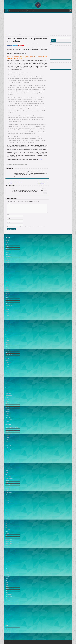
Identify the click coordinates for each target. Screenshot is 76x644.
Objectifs (7, 548)
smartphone (19, 164)
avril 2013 (7, 381)
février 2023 (8, 320)
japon (7, 507)
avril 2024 (7, 291)
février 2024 (8, 295)
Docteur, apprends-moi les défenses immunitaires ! (39, 182)
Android (7, 429)
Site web (8, 223)
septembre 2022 (9, 330)
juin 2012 (7, 401)
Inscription (8, 629)
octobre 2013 (8, 375)
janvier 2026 (8, 248)
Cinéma (29, 11)
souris (7, 578)
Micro (7, 531)
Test (6, 599)
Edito (6, 474)
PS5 (6, 566)
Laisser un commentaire (34, 43)
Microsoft (13, 164)
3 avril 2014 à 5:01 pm (44, 189)
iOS (6, 505)
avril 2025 (7, 267)
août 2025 (7, 259)
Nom (8, 215)
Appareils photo (9, 434)
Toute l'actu (12, 35)
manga (7, 527)
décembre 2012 (8, 389)
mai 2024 (7, 289)
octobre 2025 (8, 255)
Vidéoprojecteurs (9, 615)
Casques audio (8, 452)
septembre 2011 (9, 420)
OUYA (7, 554)
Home (7, 35)
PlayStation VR (8, 562)
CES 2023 (7, 456)
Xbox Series (8, 623)
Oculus (7, 550)
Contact (11, 11)
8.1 (9, 164)
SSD (6, 580)
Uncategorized (8, 611)
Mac (6, 521)
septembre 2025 (9, 257)
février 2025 (8, 271)
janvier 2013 (8, 387)
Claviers (7, 460)
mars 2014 (7, 369)
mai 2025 (7, 265)
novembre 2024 (8, 277)
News (7, 537)
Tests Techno (8, 605)
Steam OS (7, 586)
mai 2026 (7, 240)
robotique (7, 574)
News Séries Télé (9, 540)
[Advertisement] (38, 24)
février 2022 (8, 344)
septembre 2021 (9, 354)
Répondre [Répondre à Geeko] (45, 193)
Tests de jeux (8, 603)
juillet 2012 (7, 399)
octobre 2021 (8, 352)
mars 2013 (7, 383)
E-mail (8, 219)
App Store (7, 431)
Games (15, 11)
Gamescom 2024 (9, 493)
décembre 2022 (8, 324)
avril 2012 (7, 405)
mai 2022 (7, 338)
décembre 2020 (8, 363)
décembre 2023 (8, 299)
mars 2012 (7, 407)
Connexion (8, 631)
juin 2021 (7, 361)
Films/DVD (7, 489)
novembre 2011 (8, 416)
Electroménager (8, 476)
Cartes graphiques (9, 450)
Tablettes (7, 588)
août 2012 (7, 397)
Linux (6, 513)
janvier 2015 (8, 365)
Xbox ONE (7, 621)
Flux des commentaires (10, 635)
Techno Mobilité (8, 595)
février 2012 (8, 410)
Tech (6, 591)
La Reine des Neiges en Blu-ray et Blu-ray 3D (15, 182)
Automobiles (8, 442)
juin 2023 (7, 312)
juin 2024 (7, 287)
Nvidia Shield (8, 546)
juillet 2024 (7, 285)
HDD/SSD (7, 501)
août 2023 (7, 308)
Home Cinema (8, 503)
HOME (6, 11)
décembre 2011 (8, 414)
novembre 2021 (8, 350)
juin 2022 (7, 336)
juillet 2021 (7, 359)
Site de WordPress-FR (9, 637)
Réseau (7, 570)
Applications (8, 436)
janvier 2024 (8, 297)
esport (7, 482)
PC (6, 556)
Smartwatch (8, 576)
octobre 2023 (8, 304)
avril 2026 (7, 242)
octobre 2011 (8, 418)
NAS (6, 535)
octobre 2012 (8, 393)
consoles (7, 466)
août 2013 (7, 377)
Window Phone (25, 43)
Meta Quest (8, 529)
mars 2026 (7, 244)
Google (7, 497)
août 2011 (7, 422)
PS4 (6, 564)
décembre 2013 (8, 371)
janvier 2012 (8, 412)
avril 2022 (7, 340)
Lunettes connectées (9, 519)
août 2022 (7, 332)
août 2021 (7, 357)
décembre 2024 (8, 275)
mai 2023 (7, 314)
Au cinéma (7, 438)
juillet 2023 (7, 310)
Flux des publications (9, 633)
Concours (7, 464)
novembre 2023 (8, 301)
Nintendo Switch (9, 542)
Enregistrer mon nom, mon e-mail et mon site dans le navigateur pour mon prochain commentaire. (26, 227)
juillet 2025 (7, 261)
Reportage (7, 568)
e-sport (7, 470)
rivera (9, 43)
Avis (6, 444)
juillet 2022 (7, 334)
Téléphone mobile (9, 597)
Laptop (7, 511)
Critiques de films (9, 468)
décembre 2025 (8, 251)
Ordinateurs (8, 552)
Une (6, 613)
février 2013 (8, 385)
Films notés (8, 487)
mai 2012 (7, 403)
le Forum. (40, 159)
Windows (25, 164)
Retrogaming (8, 572)
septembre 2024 (9, 281)
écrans (7, 472)
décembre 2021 (8, 348)
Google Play (8, 499)
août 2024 (7, 283)
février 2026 (8, 246)
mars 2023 (7, 318)
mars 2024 (7, 293)
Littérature (24, 11)
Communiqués (8, 462)
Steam (7, 584)
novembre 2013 (8, 373)
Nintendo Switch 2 (9, 544)
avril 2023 (7, 316)
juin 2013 (7, 379)
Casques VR (8, 454)
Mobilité (33, 11)
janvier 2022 (8, 346)
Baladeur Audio (8, 446)
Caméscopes (8, 448)
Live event (7, 517)
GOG (6, 495)
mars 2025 (7, 269)
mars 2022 (7, 342)
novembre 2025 (8, 253)
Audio (7, 440)
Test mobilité (8, 601)
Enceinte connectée (9, 478)
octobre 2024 (8, 279)
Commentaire (10, 203)
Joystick (7, 509)
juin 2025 (7, 263)
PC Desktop (8, 560)
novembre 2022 (8, 326)
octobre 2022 (8, 328)
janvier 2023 (8, 322)
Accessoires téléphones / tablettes (12, 427)
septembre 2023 (9, 306)
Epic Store (7, 480)
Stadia (7, 582)
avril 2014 (7, 367)
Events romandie (9, 484)
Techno (19, 11)
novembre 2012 (8, 391)
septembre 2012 (9, 395)
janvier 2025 (8, 273)
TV (6, 609)
